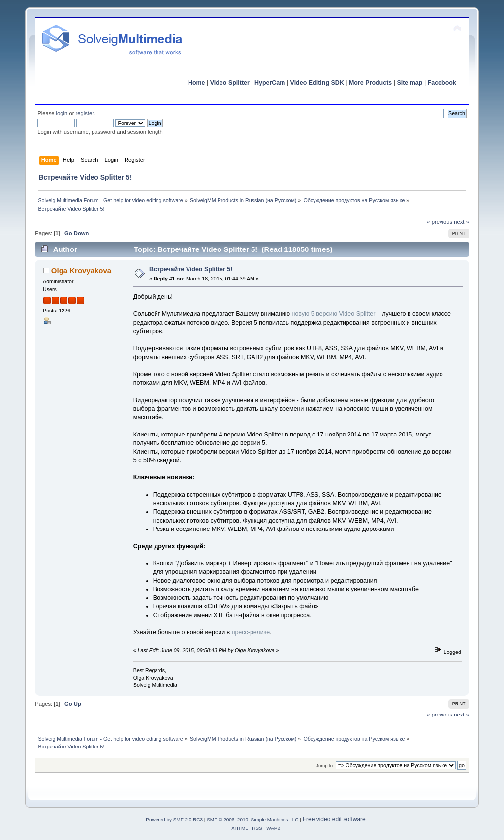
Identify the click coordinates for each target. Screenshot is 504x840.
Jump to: (325, 765)
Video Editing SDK (317, 83)
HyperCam (270, 83)
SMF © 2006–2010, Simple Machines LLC (252, 820)
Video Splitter (230, 83)
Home (197, 83)
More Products (370, 83)
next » (461, 222)
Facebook (442, 83)
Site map (409, 83)
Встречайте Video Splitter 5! (191, 269)
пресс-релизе (251, 632)
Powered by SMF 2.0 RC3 (174, 820)
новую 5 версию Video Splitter (332, 314)
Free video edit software (334, 819)
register (85, 113)
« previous (440, 222)
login (62, 113)
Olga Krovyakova (81, 270)
